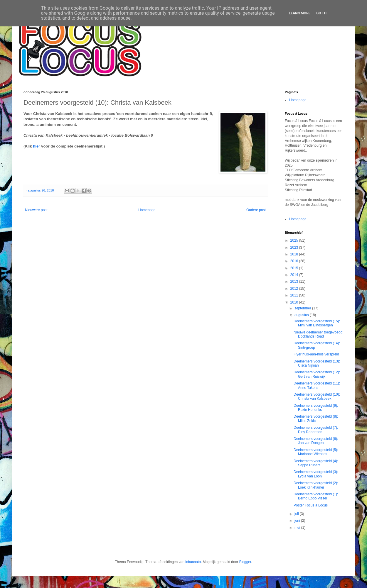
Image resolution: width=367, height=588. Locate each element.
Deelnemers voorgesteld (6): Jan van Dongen (316, 441)
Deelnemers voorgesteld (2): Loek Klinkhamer (316, 485)
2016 (295, 261)
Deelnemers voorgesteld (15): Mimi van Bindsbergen (317, 323)
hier (36, 146)
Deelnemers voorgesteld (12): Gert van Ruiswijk (317, 374)
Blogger (245, 562)
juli (297, 514)
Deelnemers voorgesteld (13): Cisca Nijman (317, 363)
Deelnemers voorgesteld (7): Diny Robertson (316, 430)
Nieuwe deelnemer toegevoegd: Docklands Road (318, 334)
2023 (295, 248)
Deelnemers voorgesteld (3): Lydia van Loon (316, 474)
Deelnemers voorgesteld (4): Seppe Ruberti (316, 463)
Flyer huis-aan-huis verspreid (316, 354)
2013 (295, 282)
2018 (295, 254)
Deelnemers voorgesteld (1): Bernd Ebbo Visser (316, 496)
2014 (295, 275)
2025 (295, 240)
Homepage (147, 210)
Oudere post (256, 210)
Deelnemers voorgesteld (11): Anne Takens (317, 385)
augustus (302, 315)
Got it (322, 13)
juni (298, 521)
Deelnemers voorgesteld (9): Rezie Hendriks (316, 408)
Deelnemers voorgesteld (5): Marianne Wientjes (316, 452)
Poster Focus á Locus (311, 505)
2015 (295, 268)
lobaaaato (193, 562)
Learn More (300, 13)
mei (298, 528)
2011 (295, 295)
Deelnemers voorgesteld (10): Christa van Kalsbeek (317, 396)
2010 (295, 302)
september (303, 308)
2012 (295, 289)
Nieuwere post (36, 210)
